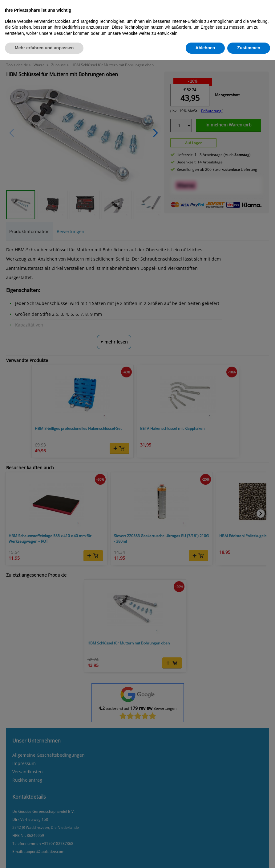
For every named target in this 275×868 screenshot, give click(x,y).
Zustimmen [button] (249, 48)
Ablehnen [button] (205, 48)
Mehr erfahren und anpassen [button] (44, 48)
